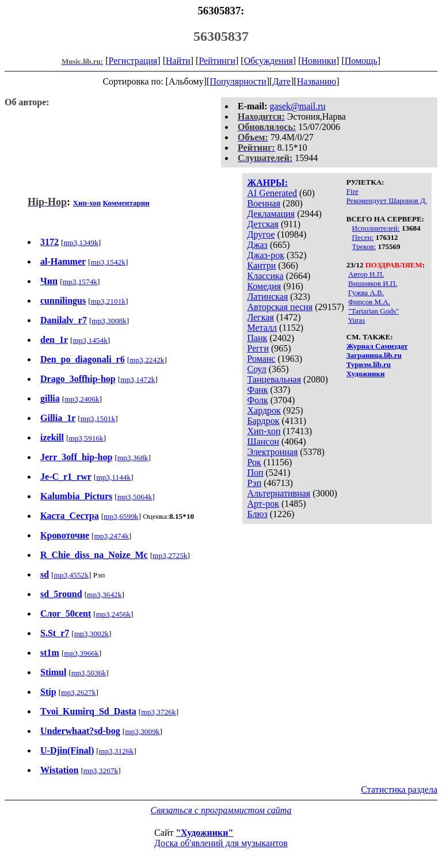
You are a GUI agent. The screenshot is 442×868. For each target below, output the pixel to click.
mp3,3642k (104, 594)
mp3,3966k (81, 653)
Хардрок (264, 410)
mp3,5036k (89, 673)
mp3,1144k (113, 477)
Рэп (254, 483)
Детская (263, 224)
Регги (258, 348)
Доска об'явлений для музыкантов (221, 843)
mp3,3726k (158, 712)
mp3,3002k (92, 634)
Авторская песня (280, 307)
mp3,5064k (135, 497)
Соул (256, 369)
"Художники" (204, 833)
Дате (281, 81)
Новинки (319, 61)
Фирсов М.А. (369, 302)
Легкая (260, 317)
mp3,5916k (86, 438)
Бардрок (263, 421)
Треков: (364, 246)
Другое (261, 234)
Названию (317, 81)
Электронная (272, 452)
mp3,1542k (108, 262)
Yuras (357, 320)
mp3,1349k (81, 242)
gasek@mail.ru (298, 106)
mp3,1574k (80, 282)
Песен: (363, 237)
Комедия (264, 286)
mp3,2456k (113, 614)
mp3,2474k (111, 536)
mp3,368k (133, 458)
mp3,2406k (82, 399)
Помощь (361, 61)
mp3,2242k (147, 360)
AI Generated (272, 193)
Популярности (238, 81)
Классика (265, 276)
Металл (262, 328)
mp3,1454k (90, 340)
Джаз (257, 245)
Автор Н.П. (366, 274)
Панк (257, 338)
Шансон (263, 441)
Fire (353, 191)
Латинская (267, 297)
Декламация (271, 214)
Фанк (257, 390)
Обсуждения (268, 61)
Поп (255, 473)
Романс (261, 359)
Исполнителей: (376, 228)
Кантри (261, 265)
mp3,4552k (71, 575)
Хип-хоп (264, 431)
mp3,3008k (109, 321)
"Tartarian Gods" (374, 311)
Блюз (257, 514)
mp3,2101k (108, 301)
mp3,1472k (138, 379)
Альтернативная (279, 493)
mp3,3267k (101, 771)
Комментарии (126, 203)
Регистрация (133, 61)
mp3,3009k (142, 731)
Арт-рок (263, 504)
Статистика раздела (399, 789)
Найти (178, 61)
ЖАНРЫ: (267, 183)
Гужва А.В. (366, 292)
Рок (254, 462)
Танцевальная (274, 379)
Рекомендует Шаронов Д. (387, 200)
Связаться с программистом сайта (221, 810)
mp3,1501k (98, 418)
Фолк (257, 400)
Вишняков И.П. (373, 283)
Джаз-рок (266, 255)
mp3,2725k (170, 555)
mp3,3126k (116, 751)
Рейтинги (217, 61)
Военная (264, 203)
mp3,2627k (78, 692)
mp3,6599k (121, 516)
